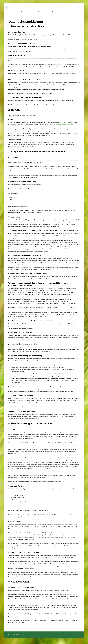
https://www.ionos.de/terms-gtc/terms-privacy (63, 127)
